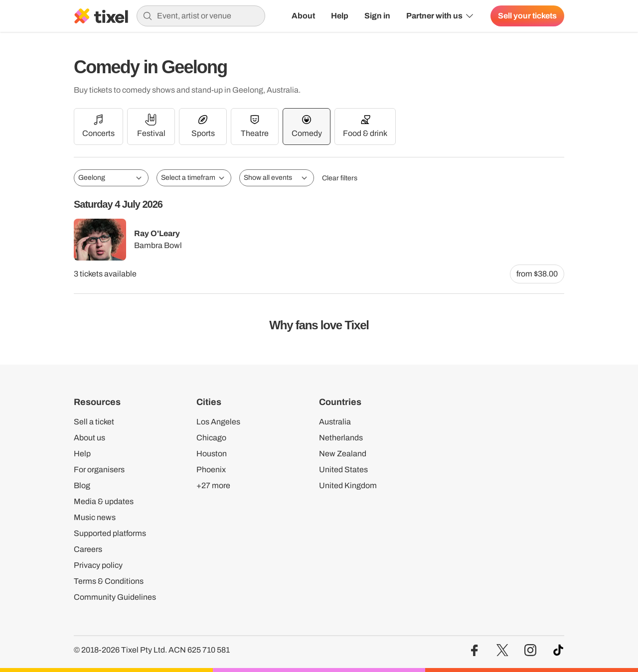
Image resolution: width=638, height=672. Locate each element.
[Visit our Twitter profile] (502, 650)
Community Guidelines (115, 597)
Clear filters (340, 178)
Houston (212, 454)
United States (343, 470)
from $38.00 (537, 274)
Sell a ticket (94, 422)
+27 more (213, 485)
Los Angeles (218, 422)
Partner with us (440, 16)
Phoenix (211, 470)
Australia (335, 422)
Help (340, 16)
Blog (82, 485)
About (303, 16)
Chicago (211, 438)
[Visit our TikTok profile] (558, 650)
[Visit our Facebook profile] (475, 650)
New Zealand (343, 454)
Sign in (377, 16)
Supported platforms (110, 533)
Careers (88, 549)
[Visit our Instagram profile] (530, 650)
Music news (95, 517)
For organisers (99, 470)
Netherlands (341, 438)
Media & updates (104, 501)
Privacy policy (98, 565)
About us (89, 438)
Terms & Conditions (109, 581)
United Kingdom (348, 485)
